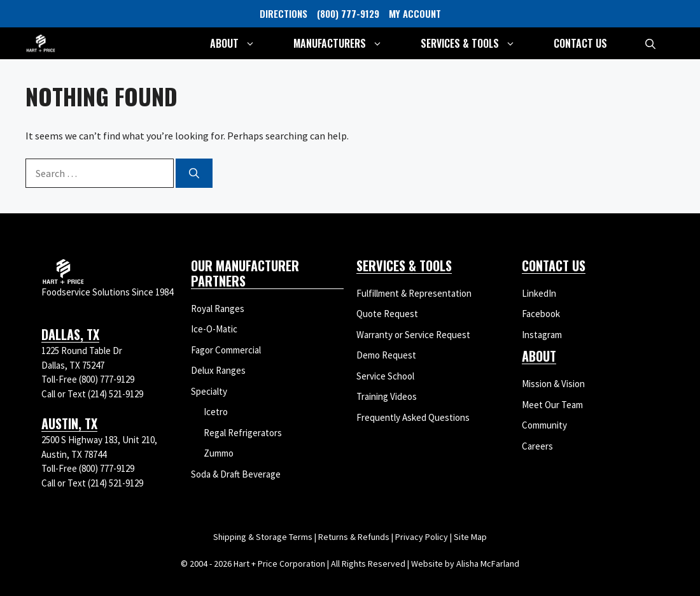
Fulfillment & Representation (414, 293)
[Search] (194, 173)
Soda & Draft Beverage (236, 474)
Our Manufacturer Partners (245, 273)
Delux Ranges (218, 370)
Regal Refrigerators (243, 433)
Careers (537, 446)
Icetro (216, 412)
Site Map (470, 537)
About (242, 43)
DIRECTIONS (283, 13)
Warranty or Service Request (413, 335)
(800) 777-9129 (348, 13)
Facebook (541, 314)
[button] (650, 43)
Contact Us (580, 43)
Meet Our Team (552, 405)
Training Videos (387, 396)
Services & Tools (478, 43)
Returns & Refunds (354, 537)
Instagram (542, 335)
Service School (385, 376)
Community (544, 425)
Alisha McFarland (488, 564)
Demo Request (386, 355)
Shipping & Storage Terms (263, 537)
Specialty (209, 391)
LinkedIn (539, 293)
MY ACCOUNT (415, 13)
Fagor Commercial (226, 350)
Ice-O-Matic (214, 329)
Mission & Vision (553, 384)
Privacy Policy (422, 537)
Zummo (219, 453)
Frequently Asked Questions (413, 417)
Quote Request (387, 314)
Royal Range (215, 309)
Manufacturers (347, 43)
